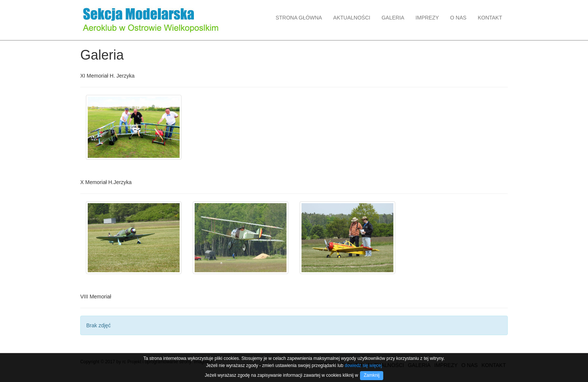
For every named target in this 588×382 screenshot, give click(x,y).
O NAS (458, 18)
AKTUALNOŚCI (352, 18)
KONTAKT (490, 18)
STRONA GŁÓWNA (299, 18)
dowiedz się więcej (363, 366)
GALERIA (393, 18)
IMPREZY (427, 18)
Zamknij (372, 375)
